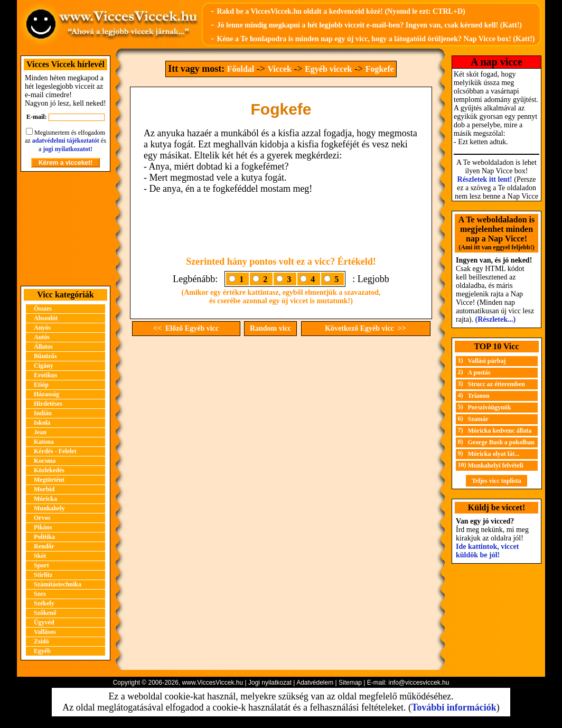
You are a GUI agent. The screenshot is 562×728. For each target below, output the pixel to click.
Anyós (42, 328)
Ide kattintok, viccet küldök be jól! (487, 551)
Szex (40, 594)
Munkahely (49, 508)
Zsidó (41, 641)
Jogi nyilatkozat (270, 683)
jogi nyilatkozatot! (68, 149)
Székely (44, 603)
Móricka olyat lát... (494, 454)
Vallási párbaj (487, 361)
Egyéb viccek (328, 69)
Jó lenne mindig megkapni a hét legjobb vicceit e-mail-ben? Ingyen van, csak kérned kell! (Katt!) (369, 25)
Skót (40, 556)
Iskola (42, 423)
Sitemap (350, 683)
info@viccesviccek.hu (419, 683)
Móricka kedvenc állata (500, 431)
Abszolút (46, 318)
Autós (42, 337)
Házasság (46, 394)
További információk (454, 707)
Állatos (43, 347)
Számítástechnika (58, 584)
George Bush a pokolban (501, 442)
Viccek (279, 69)
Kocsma (45, 461)
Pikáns (43, 527)
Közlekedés (49, 470)
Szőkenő (45, 613)
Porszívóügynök (490, 407)
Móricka (45, 499)
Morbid (44, 489)
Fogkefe (380, 69)
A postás (479, 372)
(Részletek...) (496, 319)
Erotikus (45, 375)
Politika (44, 537)
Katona (44, 442)
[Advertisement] (65, 229)
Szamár (478, 419)
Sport (41, 565)
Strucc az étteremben (497, 384)
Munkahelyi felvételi (496, 465)
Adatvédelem (315, 683)
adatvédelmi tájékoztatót (66, 141)
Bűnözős (45, 356)
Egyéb (42, 651)
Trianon (479, 396)
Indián (43, 413)
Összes (43, 309)
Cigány (44, 366)
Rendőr (44, 546)
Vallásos (45, 632)
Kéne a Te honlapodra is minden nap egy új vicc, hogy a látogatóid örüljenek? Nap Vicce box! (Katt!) (376, 39)
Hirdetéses (48, 404)
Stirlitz (43, 575)
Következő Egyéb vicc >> (366, 328)
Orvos (42, 518)
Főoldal (241, 69)
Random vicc (270, 328)
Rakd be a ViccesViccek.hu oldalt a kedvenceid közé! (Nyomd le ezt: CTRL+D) (341, 11)
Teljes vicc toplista (497, 481)
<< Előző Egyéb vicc (186, 328)
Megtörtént (49, 480)
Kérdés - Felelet (55, 451)
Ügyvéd (44, 622)
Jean (40, 432)
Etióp (41, 385)
